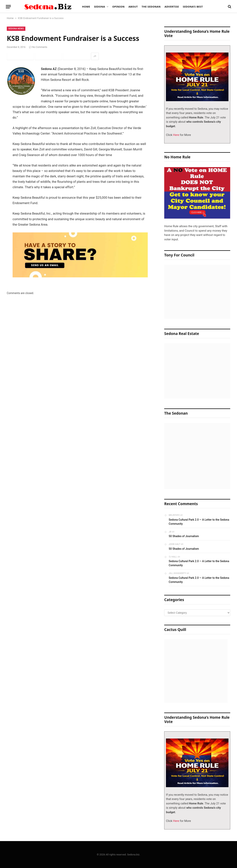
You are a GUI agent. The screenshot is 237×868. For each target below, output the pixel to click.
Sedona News (16, 29)
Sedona (100, 7)
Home (86, 7)
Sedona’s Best (193, 7)
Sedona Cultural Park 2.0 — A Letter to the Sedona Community (199, 522)
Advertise (172, 7)
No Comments (38, 47)
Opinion (118, 7)
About (133, 7)
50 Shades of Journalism (184, 536)
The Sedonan (151, 7)
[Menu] (8, 7)
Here (176, 135)
